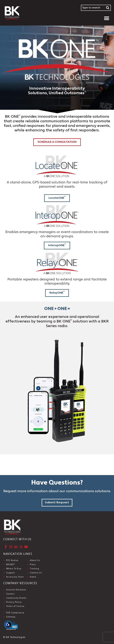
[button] (107, 18)
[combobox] (93, 8)
